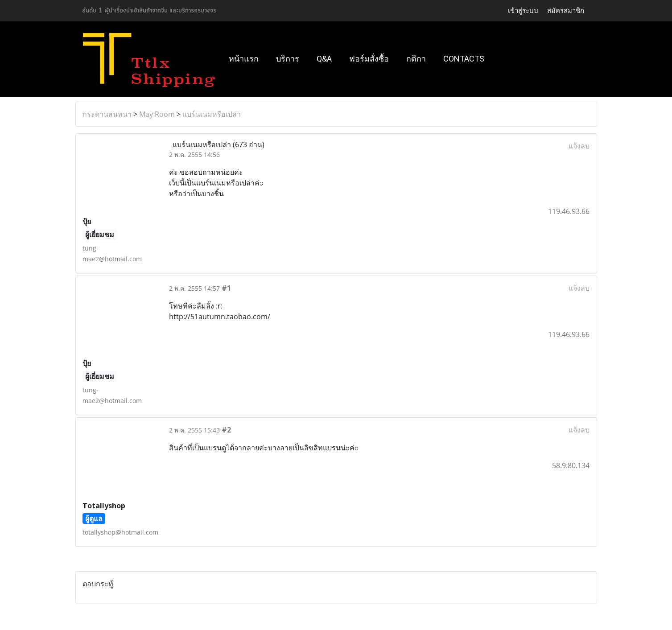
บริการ (288, 59)
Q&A (324, 59)
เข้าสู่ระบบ (523, 11)
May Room (157, 114)
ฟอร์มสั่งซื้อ (369, 59)
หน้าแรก (244, 59)
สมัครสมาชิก (566, 11)
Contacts (464, 59)
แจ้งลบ (579, 146)
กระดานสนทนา (107, 114)
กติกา (416, 59)
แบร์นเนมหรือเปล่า (212, 114)
